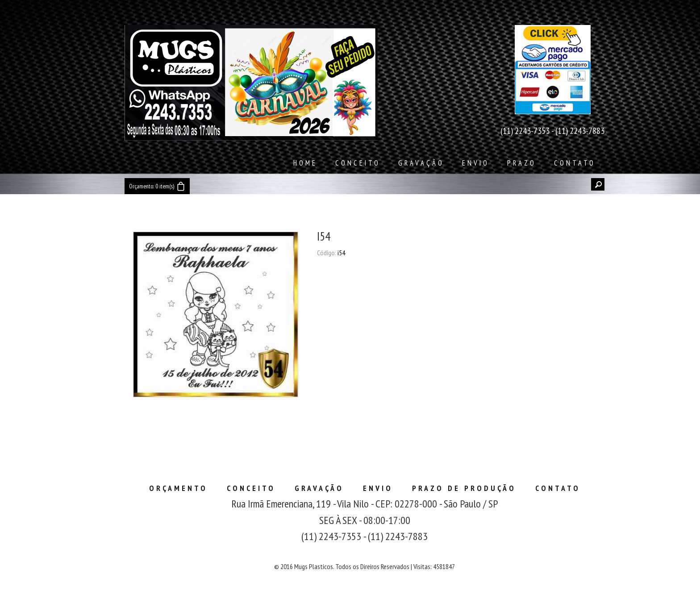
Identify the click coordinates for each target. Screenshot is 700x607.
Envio (476, 163)
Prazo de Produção (464, 488)
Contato (575, 163)
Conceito (358, 163)
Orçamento (178, 488)
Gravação (421, 163)
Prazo (522, 163)
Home (305, 163)
